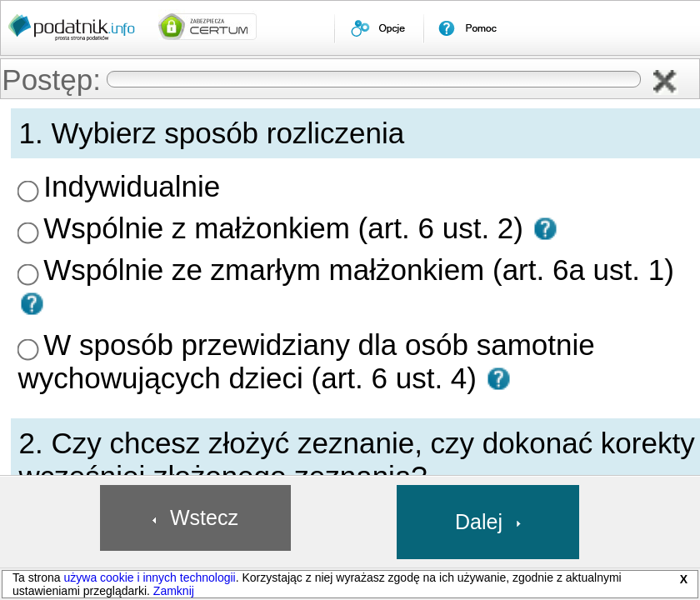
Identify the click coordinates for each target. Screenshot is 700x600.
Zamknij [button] (174, 591)
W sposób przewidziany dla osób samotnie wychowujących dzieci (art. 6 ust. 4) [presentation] (430, 232)
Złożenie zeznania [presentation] (295, 313)
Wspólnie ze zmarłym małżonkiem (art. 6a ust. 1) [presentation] (363, 208)
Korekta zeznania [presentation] (294, 337)
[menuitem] (379, 28)
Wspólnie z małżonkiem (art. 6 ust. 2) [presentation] (337, 184)
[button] (673, 83)
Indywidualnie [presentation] (285, 160)
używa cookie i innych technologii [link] (149, 577)
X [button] (684, 579)
